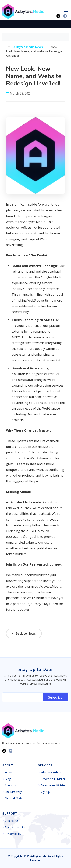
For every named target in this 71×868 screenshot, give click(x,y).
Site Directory (13, 792)
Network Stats (14, 798)
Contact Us (12, 821)
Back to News (24, 633)
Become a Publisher (53, 779)
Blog (8, 779)
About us (10, 785)
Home (9, 773)
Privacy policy (13, 834)
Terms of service (15, 827)
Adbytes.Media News (25, 47)
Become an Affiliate (53, 785)
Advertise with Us (51, 773)
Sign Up (45, 792)
